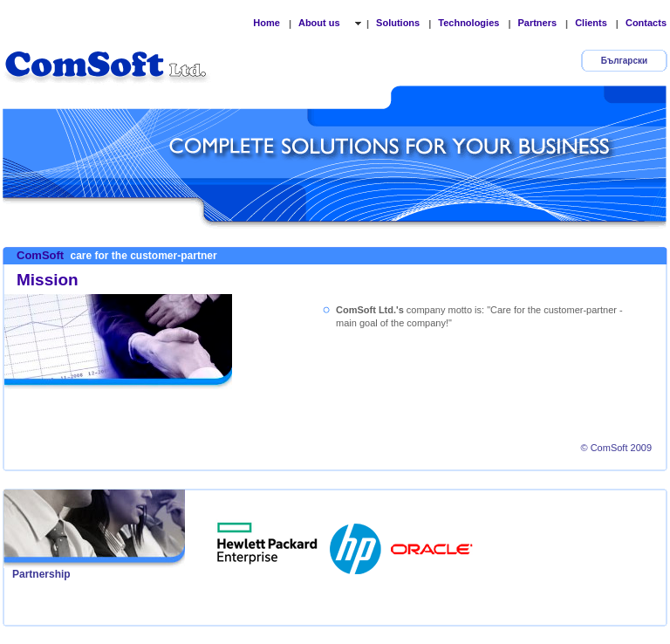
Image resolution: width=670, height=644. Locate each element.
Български (624, 61)
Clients (591, 23)
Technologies (468, 23)
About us (321, 23)
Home (267, 23)
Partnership (41, 574)
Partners (537, 23)
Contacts (646, 23)
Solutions (398, 23)
